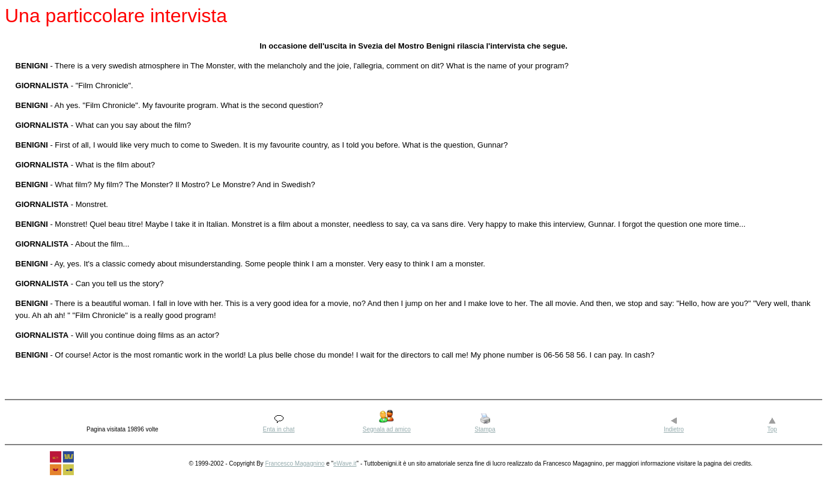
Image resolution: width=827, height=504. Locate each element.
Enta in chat (279, 429)
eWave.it (345, 463)
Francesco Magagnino (295, 463)
